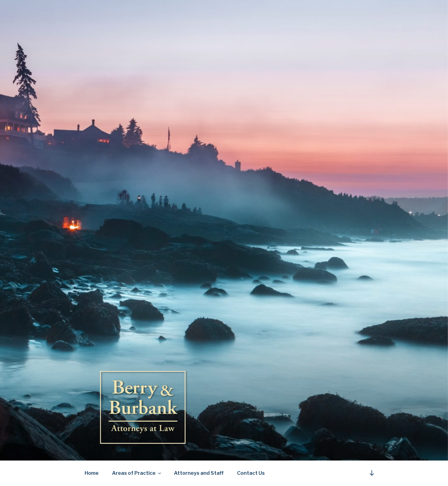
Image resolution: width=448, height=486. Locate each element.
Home (92, 473)
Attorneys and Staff (199, 473)
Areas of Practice (137, 473)
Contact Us (251, 473)
